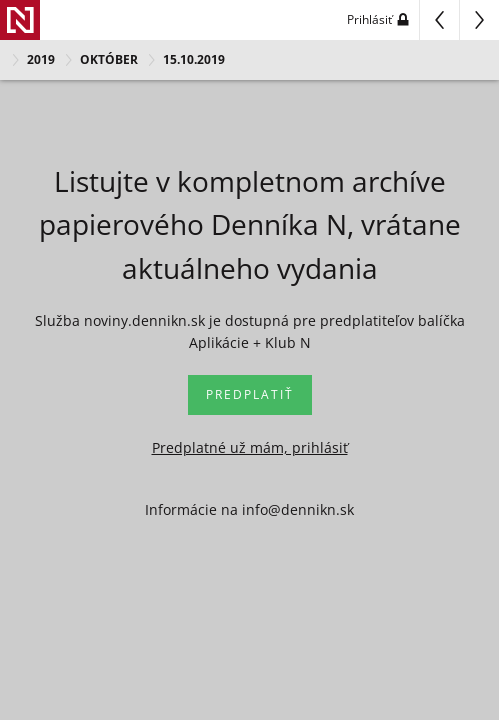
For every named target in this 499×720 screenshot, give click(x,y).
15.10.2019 (194, 59)
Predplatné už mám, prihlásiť (250, 447)
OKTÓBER (109, 59)
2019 (41, 59)
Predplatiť (250, 394)
